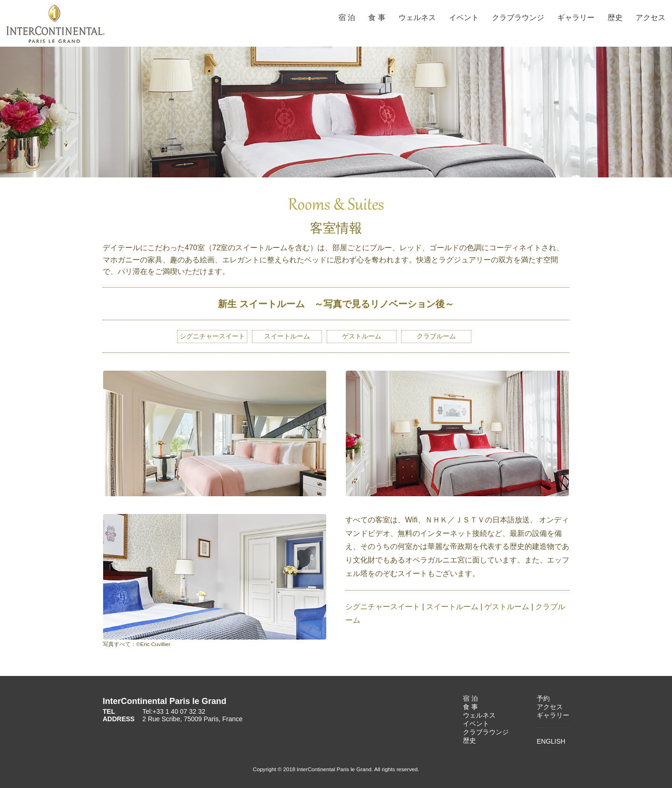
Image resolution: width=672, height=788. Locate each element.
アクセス (651, 18)
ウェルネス (417, 18)
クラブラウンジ (518, 18)
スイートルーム (287, 336)
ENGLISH (551, 741)
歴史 (615, 18)
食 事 (377, 18)
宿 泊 (347, 18)
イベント (464, 18)
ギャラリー (576, 18)
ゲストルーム (507, 607)
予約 (543, 698)
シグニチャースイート (212, 336)
